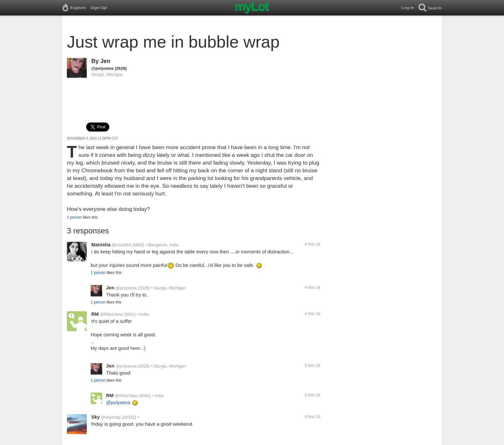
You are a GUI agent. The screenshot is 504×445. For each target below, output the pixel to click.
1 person (74, 217)
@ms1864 (121, 245)
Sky (96, 417)
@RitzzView (111, 314)
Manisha (101, 245)
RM (95, 314)
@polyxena (102, 68)
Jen (105, 61)
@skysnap (111, 417)
